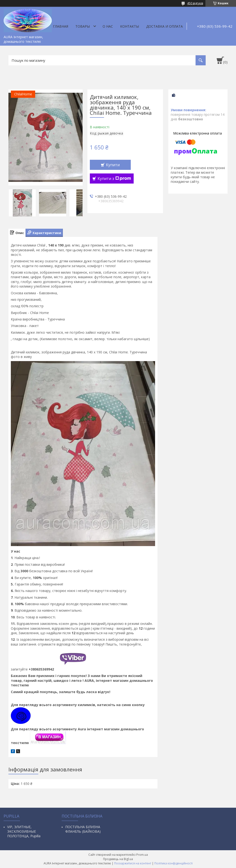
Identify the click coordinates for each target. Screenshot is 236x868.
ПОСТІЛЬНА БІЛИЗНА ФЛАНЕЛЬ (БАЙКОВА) (83, 829)
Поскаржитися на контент (133, 863)
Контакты (130, 26)
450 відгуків (195, 3)
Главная (61, 26)
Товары (83, 26)
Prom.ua (142, 855)
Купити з (114, 179)
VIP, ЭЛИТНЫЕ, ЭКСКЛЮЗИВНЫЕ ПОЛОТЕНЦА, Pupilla (24, 831)
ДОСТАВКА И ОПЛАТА (164, 26)
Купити (113, 165)
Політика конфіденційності (174, 863)
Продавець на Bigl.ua (118, 859)
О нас (108, 26)
